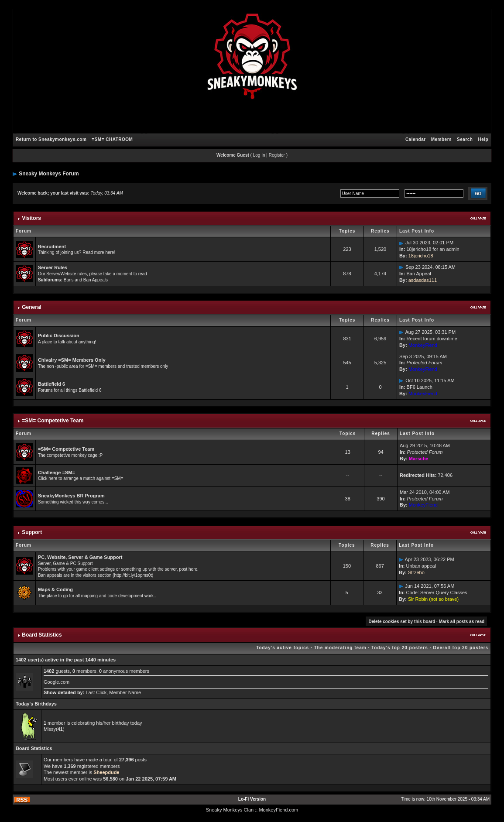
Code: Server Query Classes (437, 593)
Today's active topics (283, 648)
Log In (259, 155)
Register (277, 155)
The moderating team (340, 648)
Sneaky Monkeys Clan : (231, 810)
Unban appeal (421, 566)
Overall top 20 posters (461, 648)
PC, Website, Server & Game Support (80, 557)
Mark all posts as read (462, 622)
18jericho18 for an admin (433, 249)
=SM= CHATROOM (112, 139)
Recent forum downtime (432, 339)
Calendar (416, 139)
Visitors (31, 218)
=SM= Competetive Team (53, 421)
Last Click (96, 692)
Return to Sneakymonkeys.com (51, 139)
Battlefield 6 (51, 384)
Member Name (125, 692)
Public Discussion (59, 336)
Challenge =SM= (57, 473)
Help (483, 139)
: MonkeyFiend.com (277, 810)
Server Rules (53, 267)
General (32, 307)
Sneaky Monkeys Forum (49, 174)
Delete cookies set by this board (402, 622)
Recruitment (52, 247)
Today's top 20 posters (400, 648)
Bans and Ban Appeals (86, 280)
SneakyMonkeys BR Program (71, 496)
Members (441, 139)
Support (32, 532)
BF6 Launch (420, 387)
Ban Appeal (418, 274)
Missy (50, 729)
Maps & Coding (55, 589)
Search (465, 139)
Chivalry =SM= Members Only (72, 360)
